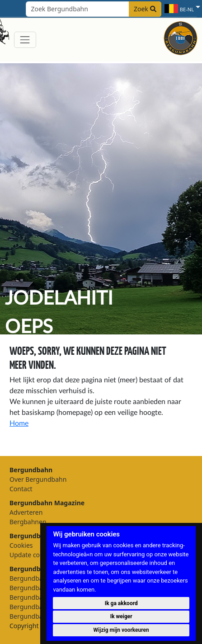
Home (19, 423)
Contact (21, 489)
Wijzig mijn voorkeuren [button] (121, 630)
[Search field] (94, 9)
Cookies (21, 545)
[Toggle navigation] (25, 40)
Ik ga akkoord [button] (121, 603)
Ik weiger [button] (121, 616)
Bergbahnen (28, 522)
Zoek (145, 9)
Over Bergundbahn (38, 479)
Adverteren (26, 512)
